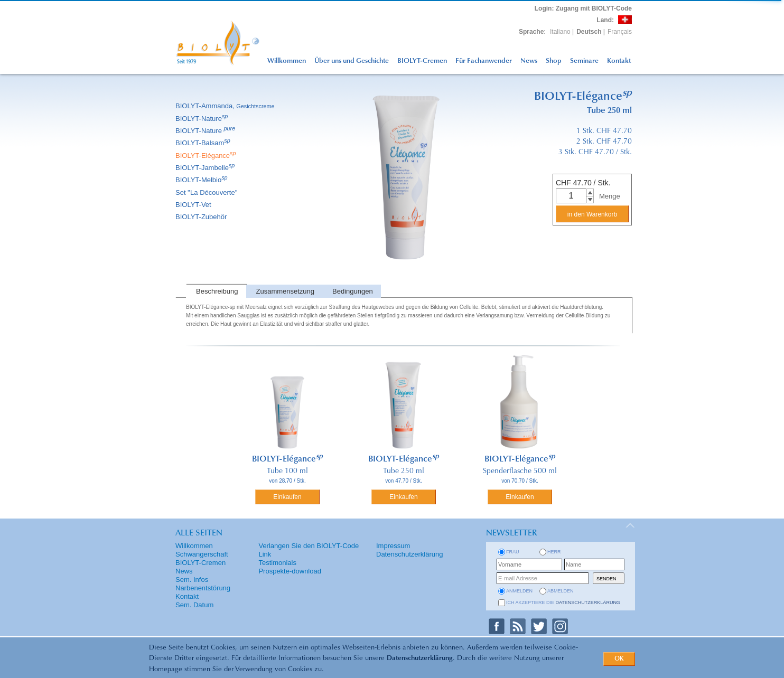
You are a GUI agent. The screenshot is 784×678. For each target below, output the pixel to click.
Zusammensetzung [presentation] (286, 291)
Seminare (584, 61)
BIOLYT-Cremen (422, 61)
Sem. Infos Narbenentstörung (203, 584)
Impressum (393, 546)
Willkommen (287, 61)
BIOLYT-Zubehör (202, 217)
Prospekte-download (290, 571)
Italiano (560, 32)
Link (265, 554)
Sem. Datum (194, 605)
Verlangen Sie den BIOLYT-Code (309, 546)
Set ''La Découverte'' (207, 192)
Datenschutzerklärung (420, 658)
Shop (554, 61)
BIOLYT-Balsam (204, 143)
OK (619, 659)
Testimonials (277, 563)
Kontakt (619, 61)
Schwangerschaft (202, 554)
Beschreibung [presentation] (217, 291)
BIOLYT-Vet (194, 205)
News (529, 61)
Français (620, 32)
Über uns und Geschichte (352, 61)
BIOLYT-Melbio (202, 180)
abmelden (561, 591)
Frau (513, 552)
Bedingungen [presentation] (353, 291)
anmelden (519, 591)
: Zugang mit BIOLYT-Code (583, 8)
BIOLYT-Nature (202, 119)
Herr (554, 552)
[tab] (216, 291)
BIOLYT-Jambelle (206, 168)
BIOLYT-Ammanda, (226, 106)
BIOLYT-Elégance (207, 156)
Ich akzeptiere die (563, 602)
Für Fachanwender (484, 61)
